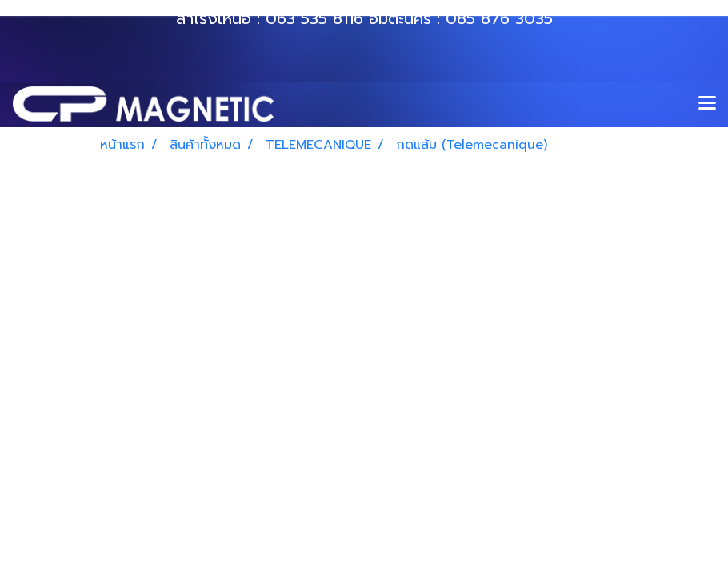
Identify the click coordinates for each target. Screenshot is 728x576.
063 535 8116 (314, 18)
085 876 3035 (499, 18)
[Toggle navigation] (707, 104)
